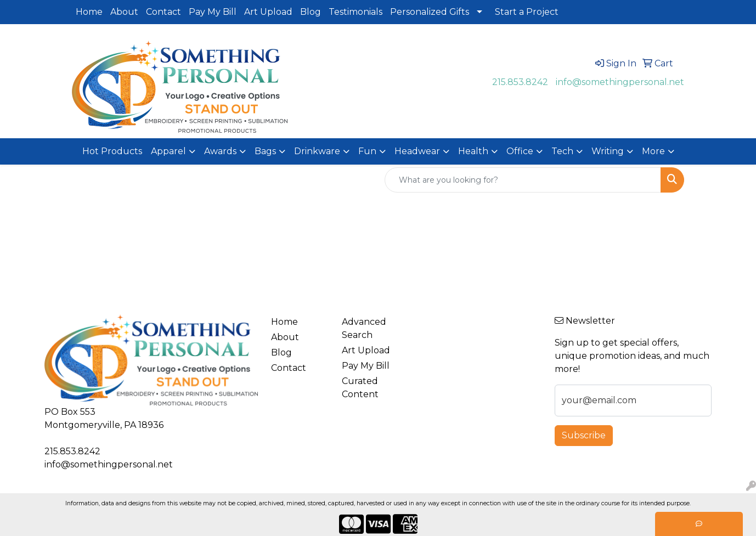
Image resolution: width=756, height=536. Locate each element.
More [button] (653, 151)
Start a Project (527, 12)
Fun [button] (367, 151)
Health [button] (473, 151)
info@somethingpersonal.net (620, 82)
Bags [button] (265, 151)
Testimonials (356, 12)
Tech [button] (562, 151)
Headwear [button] (417, 151)
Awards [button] (220, 151)
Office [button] (520, 151)
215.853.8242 (520, 82)
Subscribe (584, 435)
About (124, 12)
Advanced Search (364, 328)
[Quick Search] (523, 180)
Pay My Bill (213, 12)
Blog (311, 12)
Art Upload (268, 12)
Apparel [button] (168, 151)
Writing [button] (608, 151)
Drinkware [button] (317, 151)
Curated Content (360, 388)
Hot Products (112, 151)
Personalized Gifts (430, 12)
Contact (163, 12)
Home (89, 12)
